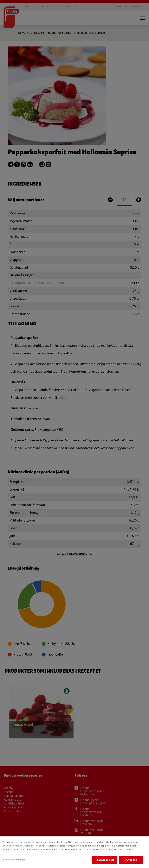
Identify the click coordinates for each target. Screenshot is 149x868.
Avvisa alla (131, 860)
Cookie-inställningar (14, 860)
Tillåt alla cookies (104, 860)
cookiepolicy (15, 846)
